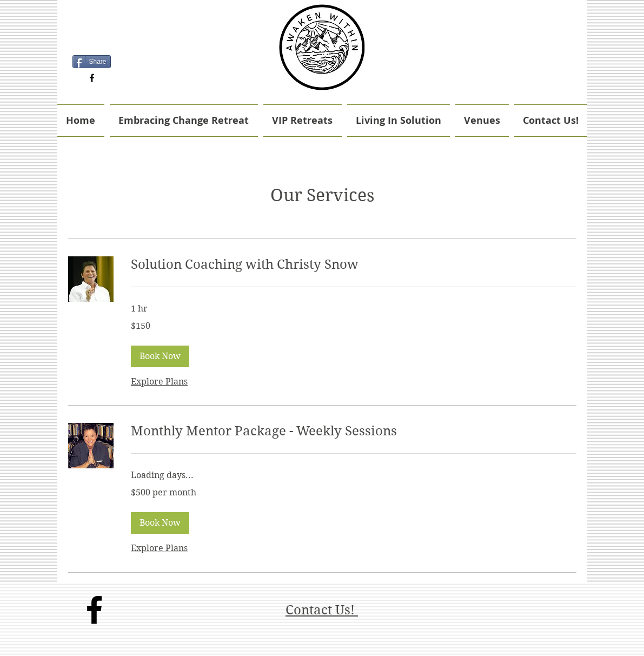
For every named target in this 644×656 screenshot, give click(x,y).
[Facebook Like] (92, 45)
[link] (354, 265)
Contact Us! (322, 610)
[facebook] (92, 78)
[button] (160, 356)
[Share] (92, 62)
